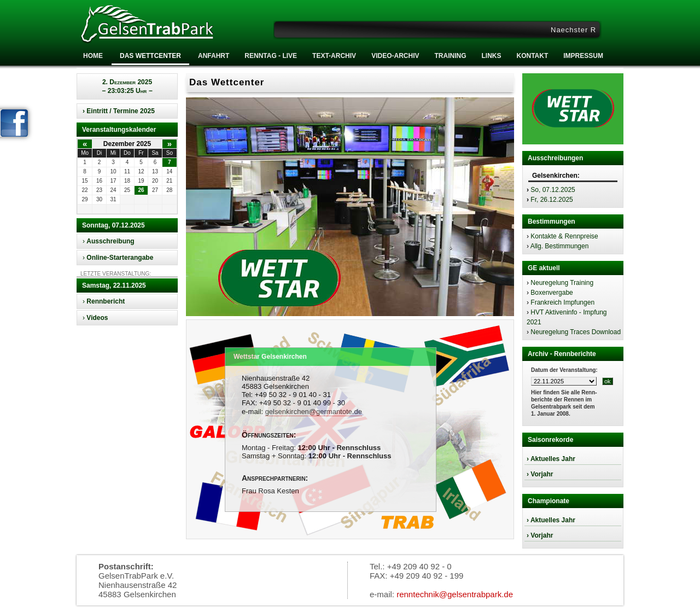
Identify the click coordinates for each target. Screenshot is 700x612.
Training (450, 56)
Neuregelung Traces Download (576, 332)
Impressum (583, 56)
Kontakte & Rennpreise (564, 236)
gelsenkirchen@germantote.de (314, 412)
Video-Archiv (395, 56)
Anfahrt (214, 56)
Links (491, 56)
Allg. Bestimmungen (560, 246)
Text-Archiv (334, 56)
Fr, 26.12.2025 (552, 200)
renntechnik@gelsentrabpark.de (455, 594)
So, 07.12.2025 (553, 190)
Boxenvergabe (552, 293)
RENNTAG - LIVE (271, 56)
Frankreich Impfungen (562, 302)
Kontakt (532, 56)
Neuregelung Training (562, 283)
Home (93, 56)
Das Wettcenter (150, 56)
